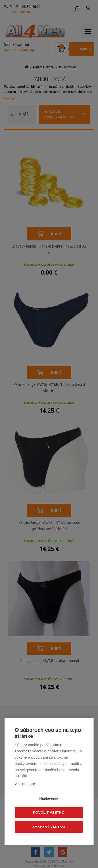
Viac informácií (26, 784)
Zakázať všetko (49, 827)
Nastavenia (49, 798)
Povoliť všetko (49, 813)
